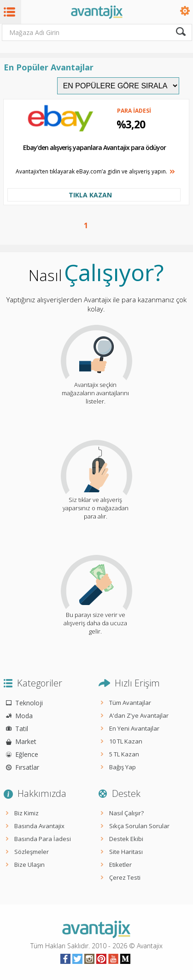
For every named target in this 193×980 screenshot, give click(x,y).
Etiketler (120, 865)
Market (26, 741)
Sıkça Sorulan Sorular (139, 826)
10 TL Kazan (126, 741)
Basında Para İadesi (43, 839)
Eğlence (27, 754)
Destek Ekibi (126, 839)
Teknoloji (29, 703)
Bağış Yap (123, 767)
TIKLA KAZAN (90, 195)
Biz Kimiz (26, 813)
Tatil (22, 729)
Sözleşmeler (32, 852)
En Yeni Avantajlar (134, 728)
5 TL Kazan (124, 754)
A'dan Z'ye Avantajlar (139, 715)
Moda (24, 716)
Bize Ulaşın (29, 865)
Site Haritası (126, 852)
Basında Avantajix (39, 826)
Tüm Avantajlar (130, 703)
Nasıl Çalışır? (126, 813)
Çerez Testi (125, 877)
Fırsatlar (27, 767)
